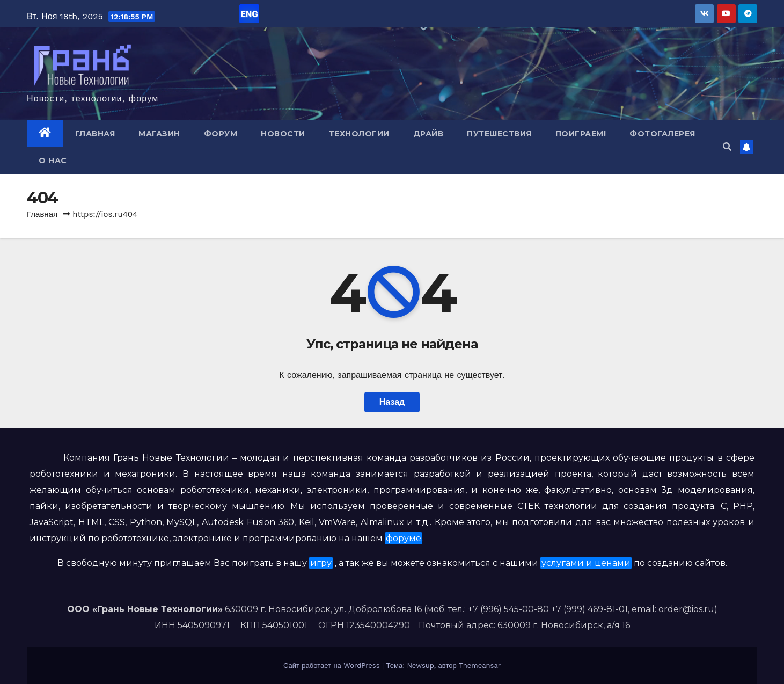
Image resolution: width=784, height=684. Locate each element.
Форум (221, 134)
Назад (392, 402)
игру (321, 563)
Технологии (359, 134)
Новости (283, 134)
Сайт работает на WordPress (333, 665)
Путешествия (499, 134)
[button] (727, 147)
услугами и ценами (586, 563)
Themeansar (480, 665)
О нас (53, 161)
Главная (95, 134)
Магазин (159, 134)
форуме (404, 538)
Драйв (428, 134)
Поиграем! (581, 134)
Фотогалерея (662, 134)
